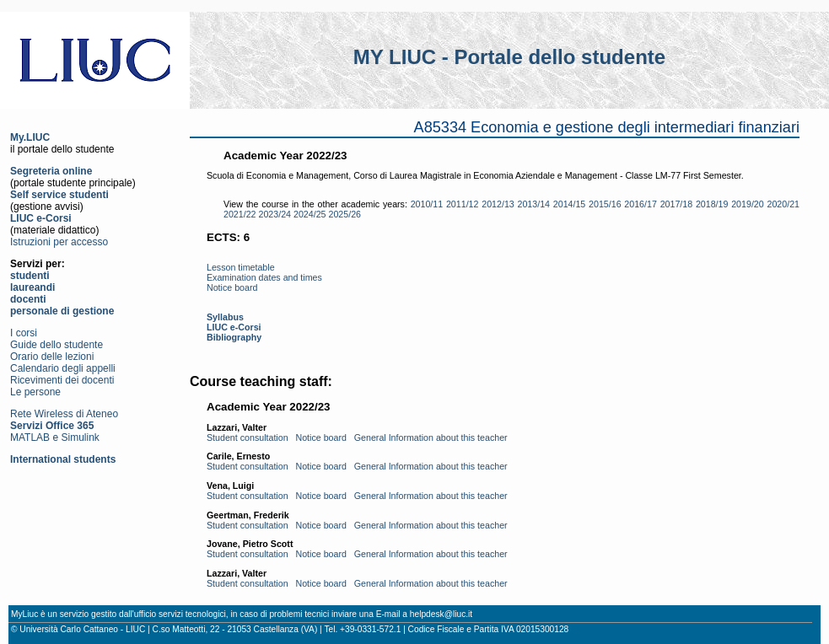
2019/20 (748, 204)
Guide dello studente (57, 345)
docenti (28, 299)
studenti (30, 276)
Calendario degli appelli (63, 368)
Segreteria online (51, 171)
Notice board (232, 287)
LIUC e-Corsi (41, 218)
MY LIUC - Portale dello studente (509, 57)
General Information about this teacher (431, 437)
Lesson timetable (241, 267)
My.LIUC (30, 137)
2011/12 (463, 204)
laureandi (32, 287)
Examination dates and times (264, 277)
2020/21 (783, 204)
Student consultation (248, 437)
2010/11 (427, 204)
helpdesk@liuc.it (441, 614)
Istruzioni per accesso (59, 242)
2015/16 (605, 204)
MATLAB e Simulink (55, 437)
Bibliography (234, 337)
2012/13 (498, 204)
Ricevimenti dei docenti (62, 380)
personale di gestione (62, 311)
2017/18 (677, 204)
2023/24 (275, 214)
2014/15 (570, 204)
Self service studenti (59, 195)
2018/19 (712, 204)
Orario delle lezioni (52, 357)
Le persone (35, 392)
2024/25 (310, 214)
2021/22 (240, 214)
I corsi (24, 333)
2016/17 (641, 204)
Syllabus (225, 317)
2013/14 (534, 204)
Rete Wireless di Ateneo (64, 414)
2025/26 (345, 214)
